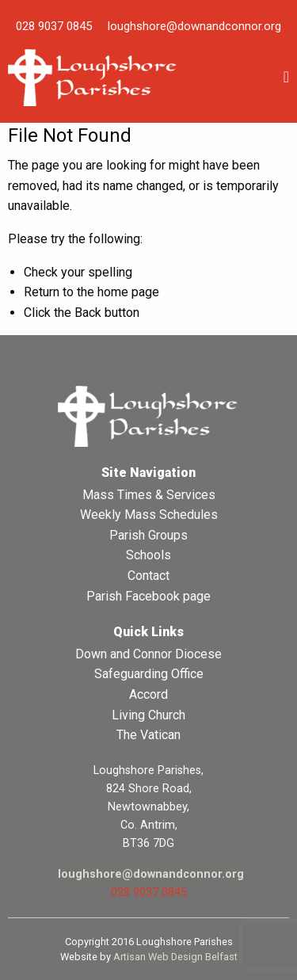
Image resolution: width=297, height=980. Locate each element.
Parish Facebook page (148, 596)
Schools (148, 555)
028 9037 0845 (54, 26)
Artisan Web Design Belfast (175, 957)
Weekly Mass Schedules (149, 515)
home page (128, 292)
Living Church (148, 715)
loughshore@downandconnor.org (194, 26)
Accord (148, 694)
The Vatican (148, 735)
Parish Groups (148, 535)
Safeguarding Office (149, 674)
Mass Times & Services (149, 495)
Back (88, 313)
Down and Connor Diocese (148, 654)
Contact (148, 576)
